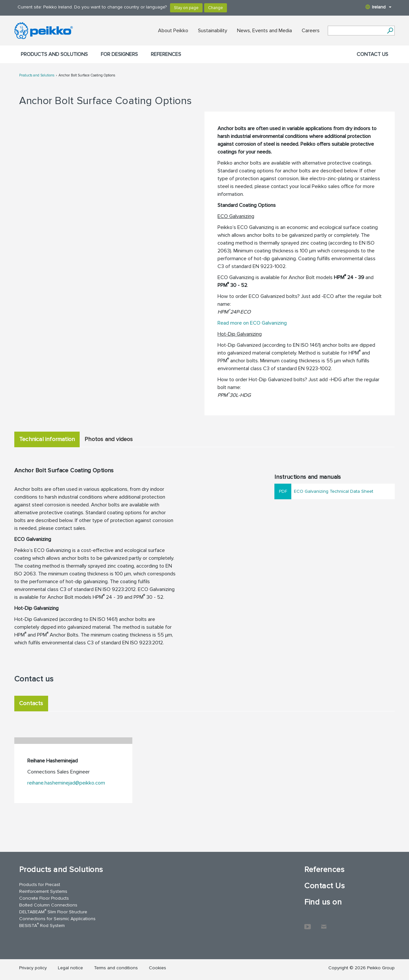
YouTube (308, 923)
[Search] (390, 31)
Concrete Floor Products (44, 898)
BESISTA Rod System (42, 925)
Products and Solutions (54, 54)
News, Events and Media (264, 31)
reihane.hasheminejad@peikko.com (66, 783)
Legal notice (70, 968)
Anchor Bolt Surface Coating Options (87, 75)
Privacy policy (33, 968)
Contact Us (372, 54)
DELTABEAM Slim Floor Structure (53, 912)
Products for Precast (40, 885)
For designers (119, 54)
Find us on (323, 902)
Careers (311, 31)
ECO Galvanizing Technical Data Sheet (334, 491)
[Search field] (356, 31)
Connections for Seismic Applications (57, 919)
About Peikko (173, 31)
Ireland (378, 7)
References (166, 54)
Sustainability (213, 31)
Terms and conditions (116, 968)
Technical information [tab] (47, 439)
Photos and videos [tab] (109, 439)
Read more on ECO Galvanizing (252, 323)
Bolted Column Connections (48, 905)
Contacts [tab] (31, 703)
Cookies (158, 968)
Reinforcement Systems (43, 891)
